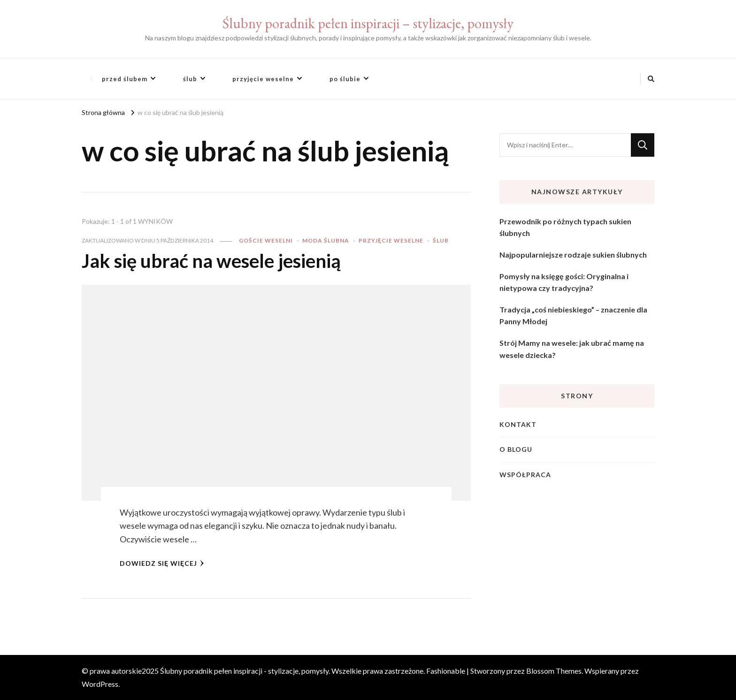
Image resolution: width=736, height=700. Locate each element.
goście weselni (266, 240)
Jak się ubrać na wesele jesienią (211, 261)
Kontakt (518, 424)
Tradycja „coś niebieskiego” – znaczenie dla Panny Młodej (573, 316)
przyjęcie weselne (263, 79)
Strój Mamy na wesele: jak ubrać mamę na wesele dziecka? (572, 349)
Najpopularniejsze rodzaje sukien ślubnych (573, 255)
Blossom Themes (554, 671)
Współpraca (525, 475)
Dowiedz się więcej (162, 563)
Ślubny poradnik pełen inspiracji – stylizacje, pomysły (368, 23)
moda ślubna (326, 240)
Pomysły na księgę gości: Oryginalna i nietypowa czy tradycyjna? (564, 282)
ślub (190, 79)
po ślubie (345, 79)
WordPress (100, 684)
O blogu (516, 449)
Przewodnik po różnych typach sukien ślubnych (565, 227)
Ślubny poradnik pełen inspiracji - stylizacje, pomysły (244, 671)
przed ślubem (125, 79)
